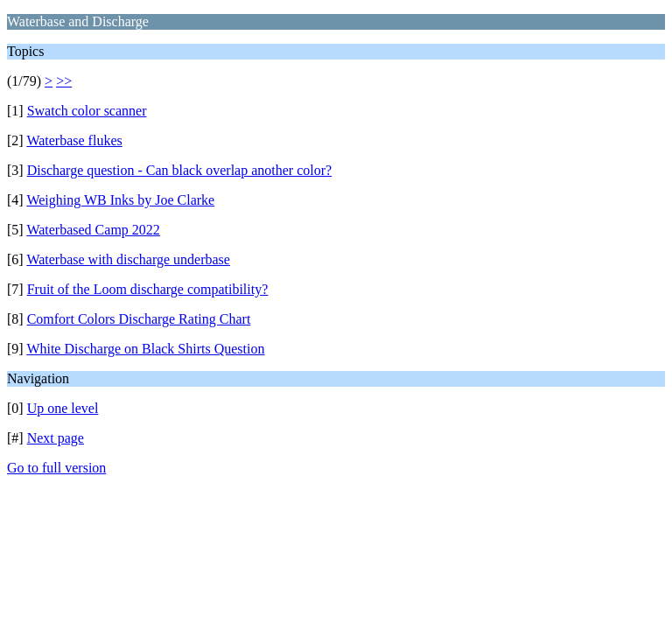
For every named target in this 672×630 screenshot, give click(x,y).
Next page (56, 438)
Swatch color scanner (87, 111)
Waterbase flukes (74, 140)
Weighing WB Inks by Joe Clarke (120, 200)
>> (64, 81)
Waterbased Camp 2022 (93, 230)
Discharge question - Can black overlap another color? (179, 170)
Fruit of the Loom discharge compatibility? (148, 289)
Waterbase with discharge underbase (128, 259)
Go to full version (56, 468)
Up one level (63, 408)
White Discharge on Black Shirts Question (145, 349)
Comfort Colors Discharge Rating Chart (139, 319)
